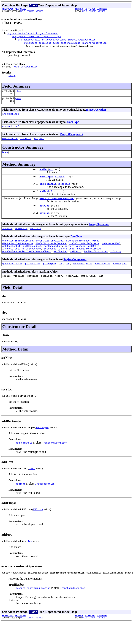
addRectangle (48, 191)
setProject (120, 276)
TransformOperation (25, 68)
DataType (73, 126)
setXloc (44, 214)
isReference (67, 260)
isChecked (50, 260)
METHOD (40, 11)
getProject (49, 276)
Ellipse (60, 183)
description (10, 143)
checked (7, 130)
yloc (18, 102)
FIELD (23, 11)
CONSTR (30, 11)
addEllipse (47, 183)
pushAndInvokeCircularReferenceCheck (27, 263)
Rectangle (64, 191)
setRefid (76, 263)
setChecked (61, 263)
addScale (36, 238)
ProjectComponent (72, 138)
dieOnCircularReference (18, 254)
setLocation (103, 276)
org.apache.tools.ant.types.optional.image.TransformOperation (65, 43)
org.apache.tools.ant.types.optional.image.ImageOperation (57, 40)
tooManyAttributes (96, 263)
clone (96, 251)
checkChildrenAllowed (49, 251)
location (26, 143)
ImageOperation (96, 113)
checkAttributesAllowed (18, 251)
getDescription (12, 276)
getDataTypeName (75, 257)
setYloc (44, 222)
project (39, 143)
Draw (5, 157)
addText (44, 199)
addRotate (21, 238)
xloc (18, 94)
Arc (51, 175)
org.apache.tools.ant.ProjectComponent (33, 34)
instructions (11, 118)
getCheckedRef (111, 254)
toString (116, 263)
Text (53, 199)
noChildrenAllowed (89, 260)
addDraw (7, 238)
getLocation (32, 276)
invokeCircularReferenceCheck (22, 260)
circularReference (78, 251)
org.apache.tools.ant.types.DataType (37, 37)
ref (17, 130)
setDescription (83, 276)
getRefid (94, 257)
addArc (44, 175)
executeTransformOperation (57, 206)
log (61, 276)
